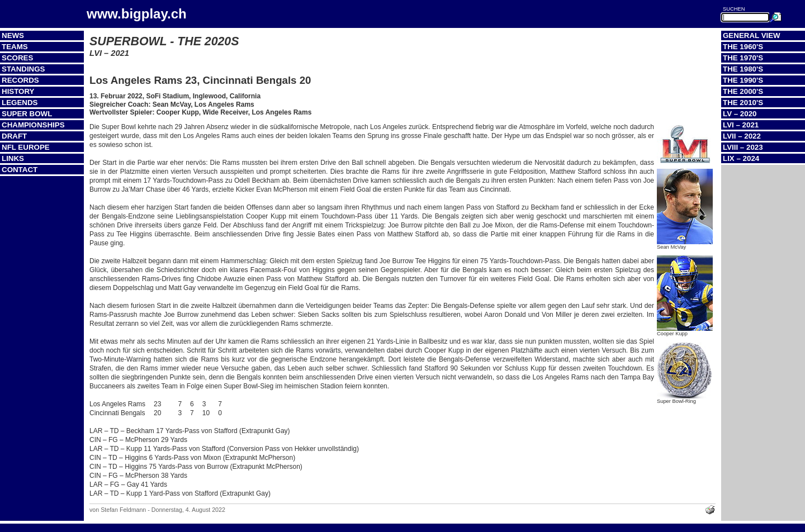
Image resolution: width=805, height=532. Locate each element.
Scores (17, 58)
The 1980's (743, 69)
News (13, 35)
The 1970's (743, 58)
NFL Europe (26, 147)
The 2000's (743, 91)
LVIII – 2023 (743, 147)
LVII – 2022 (742, 136)
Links (13, 158)
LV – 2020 (740, 114)
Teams (15, 47)
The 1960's (743, 47)
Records (20, 80)
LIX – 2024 (741, 158)
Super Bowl (27, 114)
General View (752, 35)
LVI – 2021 (741, 125)
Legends (20, 103)
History (18, 91)
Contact (20, 170)
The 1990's (743, 80)
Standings (23, 69)
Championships (33, 125)
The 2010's (743, 103)
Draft (14, 136)
